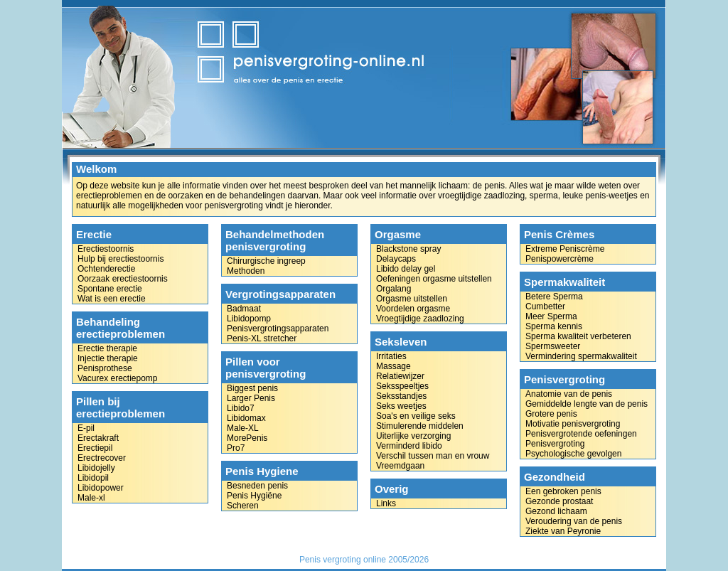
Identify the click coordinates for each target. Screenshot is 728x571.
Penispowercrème (560, 259)
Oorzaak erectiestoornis (123, 279)
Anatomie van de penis (569, 394)
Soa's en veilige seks (416, 416)
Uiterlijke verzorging (413, 436)
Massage (394, 366)
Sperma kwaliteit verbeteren (578, 336)
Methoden (246, 271)
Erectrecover (102, 458)
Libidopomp (249, 319)
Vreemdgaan (400, 466)
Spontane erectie (110, 289)
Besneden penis (257, 486)
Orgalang (394, 289)
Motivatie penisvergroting (573, 424)
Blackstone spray (408, 249)
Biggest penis (252, 388)
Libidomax (246, 418)
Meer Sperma (551, 316)
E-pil (86, 428)
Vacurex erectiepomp (118, 378)
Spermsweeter (553, 346)
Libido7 (241, 408)
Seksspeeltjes (402, 386)
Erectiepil (95, 448)
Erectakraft (98, 438)
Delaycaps (396, 259)
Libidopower (101, 488)
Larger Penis (251, 398)
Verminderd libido (409, 446)
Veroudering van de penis (574, 521)
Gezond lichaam (556, 511)
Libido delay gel (406, 269)
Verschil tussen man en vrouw (433, 456)
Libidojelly (96, 468)
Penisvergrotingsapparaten (278, 329)
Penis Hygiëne (254, 496)
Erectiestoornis (106, 249)
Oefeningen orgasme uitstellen (434, 279)
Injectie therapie (108, 358)
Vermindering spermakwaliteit (581, 356)
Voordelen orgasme (413, 309)
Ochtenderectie (106, 269)
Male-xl (91, 498)
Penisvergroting (555, 444)
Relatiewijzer (400, 376)
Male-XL (243, 428)
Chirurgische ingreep (266, 261)
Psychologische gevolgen (573, 454)
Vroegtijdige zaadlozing (420, 319)
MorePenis (247, 438)
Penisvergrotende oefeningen (581, 434)
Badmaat (244, 309)
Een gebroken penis (563, 491)
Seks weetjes (401, 406)
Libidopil (93, 478)
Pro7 (236, 448)
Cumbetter (545, 306)
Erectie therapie (107, 348)
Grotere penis (551, 414)
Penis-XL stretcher (262, 338)
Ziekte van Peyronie (563, 531)
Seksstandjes (401, 396)
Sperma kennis (554, 326)
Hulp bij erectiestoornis (121, 259)
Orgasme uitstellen (412, 299)
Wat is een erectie (112, 299)
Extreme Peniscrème (565, 249)
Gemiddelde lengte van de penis (587, 404)
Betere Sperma (554, 297)
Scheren (243, 506)
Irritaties (391, 356)
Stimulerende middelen (420, 426)
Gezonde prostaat (559, 501)
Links (386, 503)
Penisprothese (105, 368)
